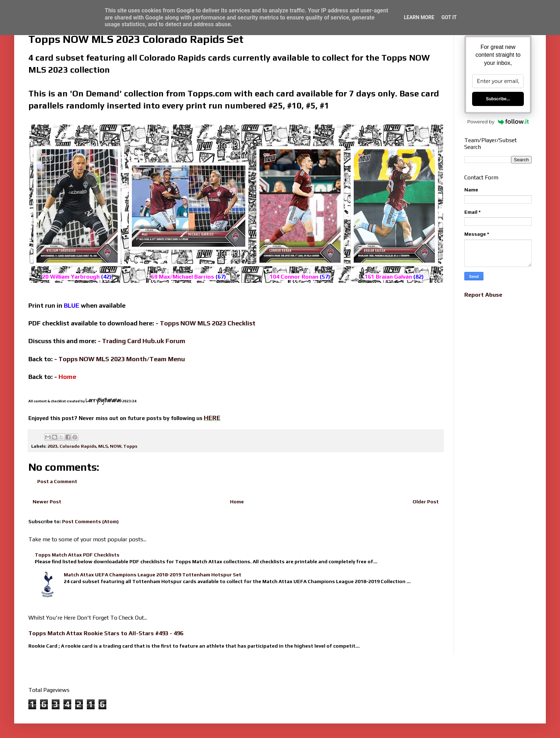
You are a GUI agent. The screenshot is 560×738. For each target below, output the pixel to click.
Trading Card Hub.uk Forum (144, 341)
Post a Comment (57, 481)
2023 (52, 446)
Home (237, 502)
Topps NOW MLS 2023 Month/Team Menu (122, 359)
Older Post (426, 502)
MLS (103, 446)
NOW (116, 446)
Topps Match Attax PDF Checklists (77, 555)
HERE (212, 418)
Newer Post (47, 502)
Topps (130, 446)
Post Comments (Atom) (90, 521)
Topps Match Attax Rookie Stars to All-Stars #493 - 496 (106, 633)
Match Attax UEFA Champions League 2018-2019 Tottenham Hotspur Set (153, 575)
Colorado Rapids (78, 446)
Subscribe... (498, 99)
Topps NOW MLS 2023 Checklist (208, 323)
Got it (449, 17)
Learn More (419, 17)
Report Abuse (483, 295)
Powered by (498, 122)
